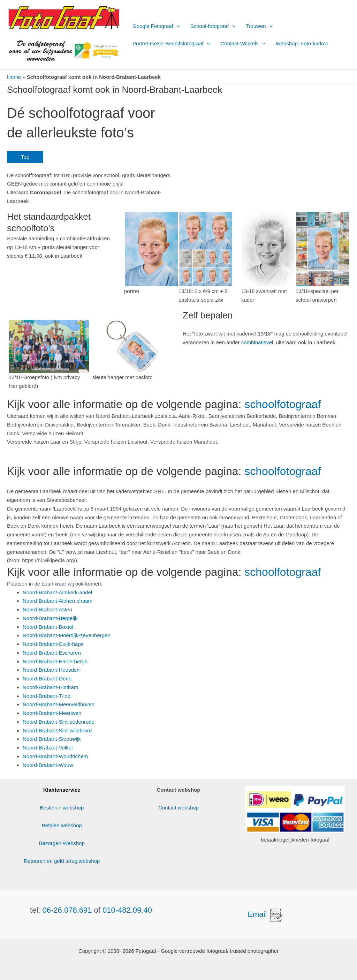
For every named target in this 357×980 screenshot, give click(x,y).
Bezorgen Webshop (62, 843)
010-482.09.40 (127, 910)
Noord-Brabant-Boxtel (48, 627)
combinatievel (257, 342)
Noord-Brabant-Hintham (50, 687)
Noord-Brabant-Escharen (52, 653)
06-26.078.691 (67, 910)
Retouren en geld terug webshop (62, 861)
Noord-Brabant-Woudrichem (55, 756)
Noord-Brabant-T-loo (47, 696)
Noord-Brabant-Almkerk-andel (57, 592)
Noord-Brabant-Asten (47, 609)
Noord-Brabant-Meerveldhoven (59, 704)
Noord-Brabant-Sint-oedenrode (59, 722)
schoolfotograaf (283, 404)
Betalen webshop (62, 825)
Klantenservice (62, 790)
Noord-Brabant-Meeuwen (52, 713)
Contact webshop (178, 808)
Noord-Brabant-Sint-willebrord (57, 730)
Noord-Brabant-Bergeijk (50, 618)
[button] (177, 26)
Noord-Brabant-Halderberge (55, 661)
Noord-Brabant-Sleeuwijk (52, 739)
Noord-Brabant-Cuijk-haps (53, 644)
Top (25, 157)
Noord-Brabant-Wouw (48, 765)
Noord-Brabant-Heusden (51, 670)
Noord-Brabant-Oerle (47, 679)
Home (14, 77)
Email (266, 914)
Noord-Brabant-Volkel (48, 748)
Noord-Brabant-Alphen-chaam (58, 601)
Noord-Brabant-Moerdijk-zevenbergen (67, 635)
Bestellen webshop (62, 808)
